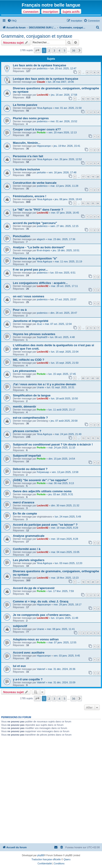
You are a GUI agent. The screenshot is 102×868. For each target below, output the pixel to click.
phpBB (41, 855)
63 (98, 378)
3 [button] (54, 50)
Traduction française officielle (46, 859)
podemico (42, 68)
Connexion (31, 12)
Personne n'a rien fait (28, 156)
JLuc (39, 324)
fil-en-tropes (43, 250)
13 (83, 438)
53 (88, 99)
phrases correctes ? (27, 431)
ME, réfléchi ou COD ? (28, 360)
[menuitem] (12, 21)
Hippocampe (44, 146)
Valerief (41, 669)
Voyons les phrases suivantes (34, 334)
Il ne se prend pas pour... (30, 270)
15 (93, 438)
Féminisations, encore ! (30, 196)
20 (98, 177)
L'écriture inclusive (26, 169)
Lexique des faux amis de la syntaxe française (46, 79)
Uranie (40, 387)
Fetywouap (43, 472)
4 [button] (59, 50)
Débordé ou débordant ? (30, 469)
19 (93, 177)
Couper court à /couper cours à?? (37, 129)
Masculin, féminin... (27, 143)
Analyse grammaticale (29, 536)
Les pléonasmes (25, 371)
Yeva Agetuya (44, 108)
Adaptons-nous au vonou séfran (36, 639)
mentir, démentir (25, 407)
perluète (41, 172)
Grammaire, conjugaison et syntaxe (37, 36)
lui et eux (19, 666)
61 (88, 378)
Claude (41, 82)
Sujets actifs (71, 12)
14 (88, 438)
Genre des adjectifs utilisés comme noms (42, 491)
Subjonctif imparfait (27, 456)
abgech (41, 239)
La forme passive (25, 105)
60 (83, 378)
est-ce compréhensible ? (30, 418)
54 (93, 99)
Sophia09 (42, 337)
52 (83, 99)
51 (83, 203)
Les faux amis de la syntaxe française (39, 65)
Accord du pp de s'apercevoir (34, 588)
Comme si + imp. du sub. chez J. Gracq (41, 601)
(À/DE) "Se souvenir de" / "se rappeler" (40, 480)
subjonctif (20, 626)
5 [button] (64, 50)
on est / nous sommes (29, 296)
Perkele (41, 132)
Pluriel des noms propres (31, 118)
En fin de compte (25, 514)
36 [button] (74, 50)
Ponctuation (21, 236)
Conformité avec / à (27, 549)
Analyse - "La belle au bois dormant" (39, 247)
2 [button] (49, 50)
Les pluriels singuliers (29, 560)
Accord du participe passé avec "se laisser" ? (45, 525)
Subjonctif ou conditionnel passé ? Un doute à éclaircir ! (53, 444)
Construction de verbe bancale (35, 183)
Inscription (50, 12)
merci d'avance (24, 502)
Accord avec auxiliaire (29, 653)
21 (98, 582)
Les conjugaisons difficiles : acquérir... (40, 283)
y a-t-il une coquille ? (28, 679)
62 (93, 378)
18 (88, 177)
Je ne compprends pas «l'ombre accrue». (42, 615)
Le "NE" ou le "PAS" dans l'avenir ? (38, 210)
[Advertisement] (51, 790)
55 (98, 99)
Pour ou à (20, 310)
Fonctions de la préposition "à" (35, 258)
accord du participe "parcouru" (35, 223)
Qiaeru (67, 859)
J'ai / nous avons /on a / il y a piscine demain (44, 384)
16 (98, 438)
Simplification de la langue (32, 395)
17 (83, 177)
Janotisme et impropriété (31, 321)
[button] (37, 50)
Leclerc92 (43, 95)
